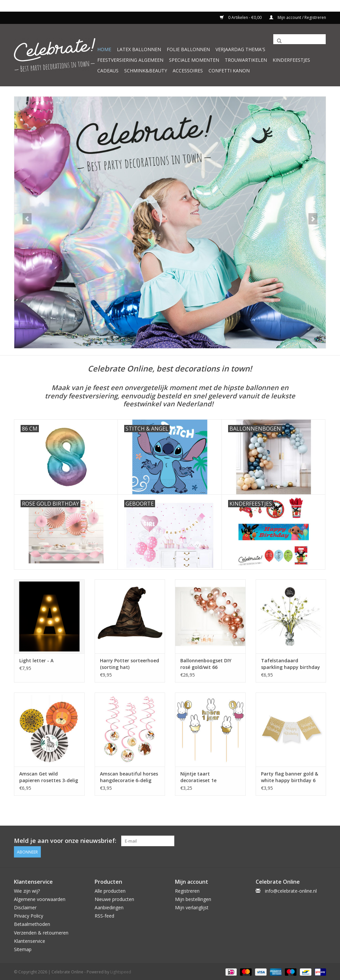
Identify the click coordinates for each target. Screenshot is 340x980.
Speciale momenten (194, 60)
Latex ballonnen (139, 49)
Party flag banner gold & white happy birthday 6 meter (290, 777)
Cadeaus (108, 71)
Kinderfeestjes (291, 60)
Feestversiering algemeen (130, 60)
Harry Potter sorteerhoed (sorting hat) (129, 664)
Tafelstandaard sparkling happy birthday (291, 664)
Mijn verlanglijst (192, 907)
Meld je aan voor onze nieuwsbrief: (65, 841)
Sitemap (23, 949)
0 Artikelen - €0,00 (241, 17)
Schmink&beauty (146, 71)
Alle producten (110, 890)
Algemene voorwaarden (40, 898)
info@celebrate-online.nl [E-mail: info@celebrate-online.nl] (291, 890)
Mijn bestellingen (193, 898)
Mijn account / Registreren (298, 17)
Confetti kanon (229, 71)
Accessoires (188, 71)
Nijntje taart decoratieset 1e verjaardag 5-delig (202, 777)
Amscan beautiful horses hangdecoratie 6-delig (129, 777)
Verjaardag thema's (240, 49)
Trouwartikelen (246, 60)
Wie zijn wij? (27, 890)
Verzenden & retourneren (41, 932)
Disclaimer (25, 907)
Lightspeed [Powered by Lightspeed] (121, 971)
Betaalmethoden (32, 923)
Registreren (187, 890)
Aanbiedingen (109, 907)
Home (104, 49)
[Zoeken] (299, 39)
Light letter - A (36, 660)
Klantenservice (30, 940)
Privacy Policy (29, 915)
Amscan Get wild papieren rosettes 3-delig (49, 777)
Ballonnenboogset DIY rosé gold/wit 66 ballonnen (206, 664)
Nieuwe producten (114, 898)
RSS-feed (104, 915)
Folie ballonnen (188, 49)
